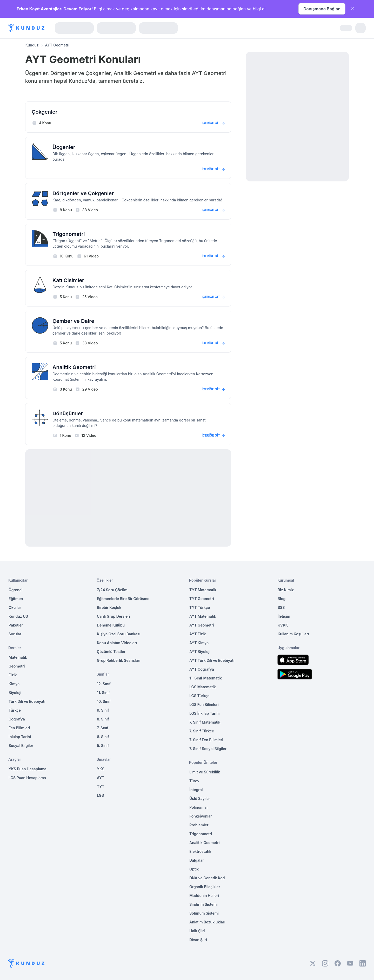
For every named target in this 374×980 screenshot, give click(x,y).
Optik (194, 869)
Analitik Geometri (74, 367)
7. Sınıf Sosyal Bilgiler (208, 749)
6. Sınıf (103, 737)
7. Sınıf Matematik (205, 722)
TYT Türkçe (200, 607)
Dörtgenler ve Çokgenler (83, 193)
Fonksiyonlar (201, 816)
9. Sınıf (103, 710)
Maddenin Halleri (204, 896)
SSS (281, 607)
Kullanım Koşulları (293, 634)
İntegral (196, 790)
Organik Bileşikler (205, 887)
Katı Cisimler (68, 280)
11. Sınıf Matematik (206, 678)
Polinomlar (199, 807)
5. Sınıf (103, 746)
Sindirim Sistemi (203, 904)
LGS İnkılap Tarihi (204, 713)
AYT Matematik (203, 616)
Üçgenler (64, 147)
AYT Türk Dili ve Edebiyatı (212, 660)
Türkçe (15, 710)
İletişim (284, 616)
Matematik (18, 657)
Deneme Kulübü (111, 625)
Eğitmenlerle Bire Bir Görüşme (123, 599)
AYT (101, 778)
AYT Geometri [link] (57, 45)
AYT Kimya (199, 643)
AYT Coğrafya (202, 669)
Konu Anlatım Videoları (117, 643)
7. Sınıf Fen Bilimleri (206, 740)
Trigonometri (69, 234)
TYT (101, 787)
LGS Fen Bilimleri (204, 705)
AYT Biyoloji (200, 652)
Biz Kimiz (286, 590)
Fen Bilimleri (19, 728)
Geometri (17, 666)
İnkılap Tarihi (20, 737)
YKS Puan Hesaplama (28, 769)
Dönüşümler (68, 413)
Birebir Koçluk (109, 607)
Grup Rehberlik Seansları (119, 660)
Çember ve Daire (73, 321)
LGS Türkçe (199, 696)
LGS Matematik (203, 687)
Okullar (15, 607)
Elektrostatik (200, 851)
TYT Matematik (203, 590)
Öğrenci (15, 590)
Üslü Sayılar (200, 798)
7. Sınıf (103, 728)
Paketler (16, 625)
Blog (282, 599)
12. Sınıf (104, 684)
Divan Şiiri (198, 940)
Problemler (199, 825)
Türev (194, 781)
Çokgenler (45, 112)
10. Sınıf (104, 701)
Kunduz (32, 45)
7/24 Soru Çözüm (112, 590)
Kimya (14, 684)
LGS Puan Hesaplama (27, 778)
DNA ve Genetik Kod (207, 878)
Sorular (15, 634)
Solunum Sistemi (204, 913)
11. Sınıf (103, 693)
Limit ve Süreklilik (205, 772)
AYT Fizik (198, 634)
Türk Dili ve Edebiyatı (27, 701)
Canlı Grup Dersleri (113, 616)
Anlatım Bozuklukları (207, 922)
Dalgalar (197, 860)
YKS (101, 769)
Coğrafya (17, 719)
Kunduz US (18, 616)
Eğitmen (16, 599)
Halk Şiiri (197, 931)
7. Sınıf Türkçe (202, 731)
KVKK (283, 625)
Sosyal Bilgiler (21, 746)
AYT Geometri (202, 625)
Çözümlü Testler (111, 652)
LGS (100, 795)
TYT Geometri (202, 599)
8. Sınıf (103, 719)
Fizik (13, 675)
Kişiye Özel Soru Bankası (119, 634)
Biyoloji (15, 693)
